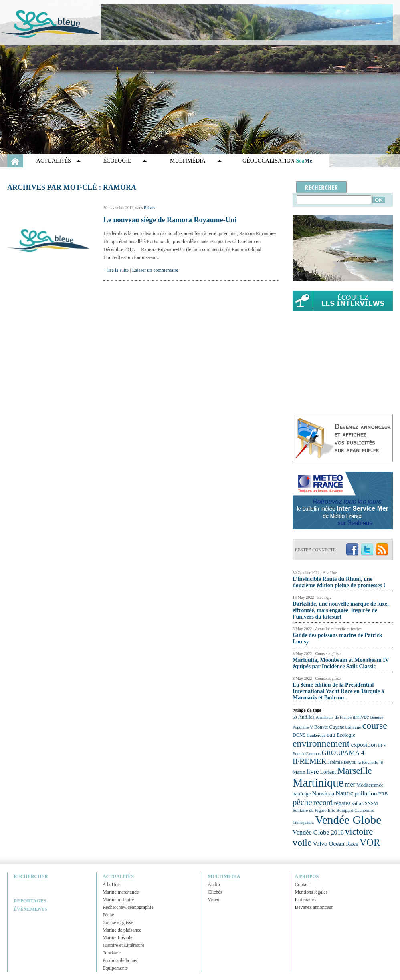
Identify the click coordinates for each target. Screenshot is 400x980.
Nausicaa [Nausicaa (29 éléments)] (323, 793)
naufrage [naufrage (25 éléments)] (302, 794)
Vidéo (214, 900)
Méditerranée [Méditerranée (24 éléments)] (370, 785)
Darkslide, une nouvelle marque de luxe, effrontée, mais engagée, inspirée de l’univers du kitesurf (341, 610)
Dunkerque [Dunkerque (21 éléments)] (316, 735)
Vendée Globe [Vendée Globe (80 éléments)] (348, 820)
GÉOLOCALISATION (277, 161)
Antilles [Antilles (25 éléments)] (306, 717)
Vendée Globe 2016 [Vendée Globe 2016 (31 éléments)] (318, 833)
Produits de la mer (120, 960)
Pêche (108, 915)
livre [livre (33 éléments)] (313, 772)
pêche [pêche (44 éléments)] (302, 802)
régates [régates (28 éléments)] (342, 803)
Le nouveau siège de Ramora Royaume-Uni (170, 220)
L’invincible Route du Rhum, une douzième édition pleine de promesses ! (339, 582)
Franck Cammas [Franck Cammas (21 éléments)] (307, 754)
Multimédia (188, 161)
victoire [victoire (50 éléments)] (359, 832)
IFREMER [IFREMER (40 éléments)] (310, 761)
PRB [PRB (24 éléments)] (383, 794)
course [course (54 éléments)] (375, 725)
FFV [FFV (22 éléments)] (382, 745)
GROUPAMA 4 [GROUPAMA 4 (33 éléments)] (343, 753)
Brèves (149, 208)
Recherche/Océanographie (128, 907)
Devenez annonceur (314, 907)
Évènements (30, 909)
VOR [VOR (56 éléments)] (370, 842)
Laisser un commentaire (155, 270)
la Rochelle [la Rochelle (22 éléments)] (368, 762)
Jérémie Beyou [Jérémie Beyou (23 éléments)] (342, 762)
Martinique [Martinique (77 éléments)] (318, 783)
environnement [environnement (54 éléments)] (321, 743)
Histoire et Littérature (123, 945)
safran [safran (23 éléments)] (358, 803)
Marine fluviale (117, 938)
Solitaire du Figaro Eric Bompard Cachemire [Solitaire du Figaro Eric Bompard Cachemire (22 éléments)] (333, 810)
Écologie (117, 161)
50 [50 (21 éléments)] (295, 717)
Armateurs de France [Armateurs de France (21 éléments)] (334, 717)
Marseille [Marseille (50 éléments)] (355, 771)
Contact (302, 884)
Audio (214, 884)
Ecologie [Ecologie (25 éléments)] (346, 735)
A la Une (111, 884)
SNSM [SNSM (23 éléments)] (371, 803)
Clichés (215, 892)
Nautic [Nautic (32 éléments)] (344, 793)
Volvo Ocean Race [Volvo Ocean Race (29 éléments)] (336, 844)
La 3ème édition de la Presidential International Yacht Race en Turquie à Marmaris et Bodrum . (338, 691)
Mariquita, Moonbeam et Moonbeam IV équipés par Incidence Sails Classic (341, 663)
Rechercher (31, 876)
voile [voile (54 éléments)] (302, 843)
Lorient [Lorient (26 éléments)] (328, 772)
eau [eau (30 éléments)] (331, 734)
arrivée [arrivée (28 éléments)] (361, 717)
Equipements (115, 968)
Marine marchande (121, 892)
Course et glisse (118, 922)
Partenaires (306, 900)
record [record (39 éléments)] (323, 802)
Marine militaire (118, 900)
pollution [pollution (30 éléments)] (366, 793)
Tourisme (112, 953)
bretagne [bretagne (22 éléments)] (353, 727)
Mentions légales (311, 892)
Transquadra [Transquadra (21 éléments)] (303, 822)
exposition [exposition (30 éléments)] (364, 744)
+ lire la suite (116, 270)
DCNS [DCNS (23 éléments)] (299, 735)
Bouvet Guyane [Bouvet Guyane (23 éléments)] (329, 727)
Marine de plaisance (122, 930)
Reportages (30, 901)
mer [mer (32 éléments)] (350, 784)
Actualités (54, 161)
